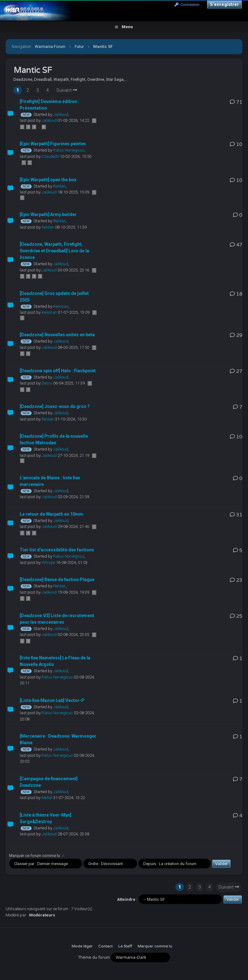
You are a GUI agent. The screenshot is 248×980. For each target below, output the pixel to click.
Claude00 (50, 156)
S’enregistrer (224, 4)
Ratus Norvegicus (69, 150)
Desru (47, 383)
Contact (105, 946)
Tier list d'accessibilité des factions (57, 550)
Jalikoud (61, 114)
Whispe (48, 562)
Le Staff (125, 946)
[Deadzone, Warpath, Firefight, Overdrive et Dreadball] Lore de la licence (54, 251)
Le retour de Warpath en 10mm (51, 514)
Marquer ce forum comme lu (35, 856)
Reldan (59, 186)
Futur (79, 46)
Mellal (47, 798)
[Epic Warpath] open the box (48, 180)
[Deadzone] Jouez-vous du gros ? (55, 406)
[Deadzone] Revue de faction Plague (57, 580)
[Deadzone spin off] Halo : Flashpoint (58, 371)
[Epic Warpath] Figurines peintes (53, 144)
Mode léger (82, 946)
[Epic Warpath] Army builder (48, 214)
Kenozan (61, 306)
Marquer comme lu (155, 946)
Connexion (187, 5)
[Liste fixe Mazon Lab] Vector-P (52, 700)
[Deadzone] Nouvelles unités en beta (57, 335)
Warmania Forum (50, 46)
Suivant (67, 90)
